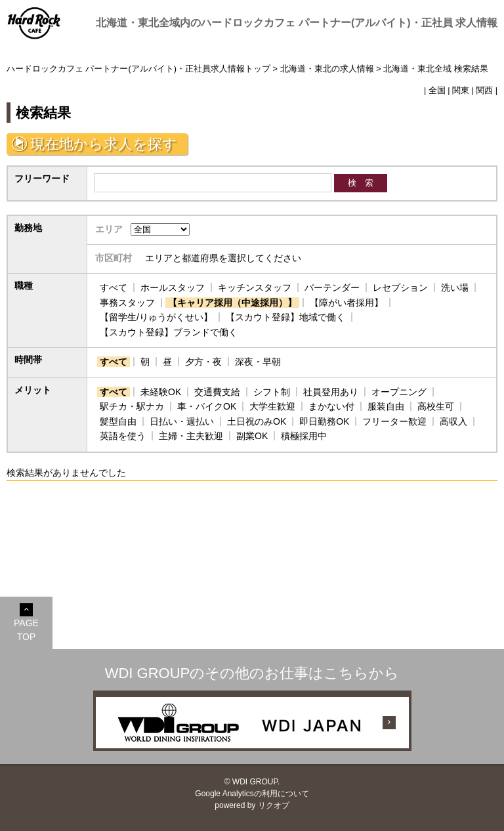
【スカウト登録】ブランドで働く (169, 332)
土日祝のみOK (257, 421)
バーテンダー (332, 288)
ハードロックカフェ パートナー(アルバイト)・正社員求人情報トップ (138, 69)
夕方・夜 (203, 362)
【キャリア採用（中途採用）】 (232, 303)
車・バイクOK (207, 406)
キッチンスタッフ (255, 288)
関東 (461, 91)
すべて (114, 288)
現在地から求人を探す (104, 144)
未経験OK (161, 392)
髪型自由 (118, 421)
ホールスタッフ (173, 288)
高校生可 (436, 406)
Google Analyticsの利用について (252, 794)
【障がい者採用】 (346, 303)
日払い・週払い (182, 421)
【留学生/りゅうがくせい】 (156, 317)
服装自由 (386, 406)
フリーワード (42, 179)
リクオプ (274, 805)
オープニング (399, 392)
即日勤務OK (324, 421)
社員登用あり (331, 392)
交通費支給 (217, 392)
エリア (109, 229)
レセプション (400, 288)
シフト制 (272, 392)
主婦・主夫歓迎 (191, 436)
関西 (484, 91)
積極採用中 (304, 436)
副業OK (252, 436)
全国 (437, 91)
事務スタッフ (127, 303)
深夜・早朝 (258, 362)
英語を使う (123, 436)
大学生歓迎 (272, 406)
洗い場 (455, 288)
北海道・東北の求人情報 (327, 69)
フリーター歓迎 (394, 421)
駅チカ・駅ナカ (132, 406)
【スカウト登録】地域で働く (285, 317)
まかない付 (331, 406)
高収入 (453, 421)
